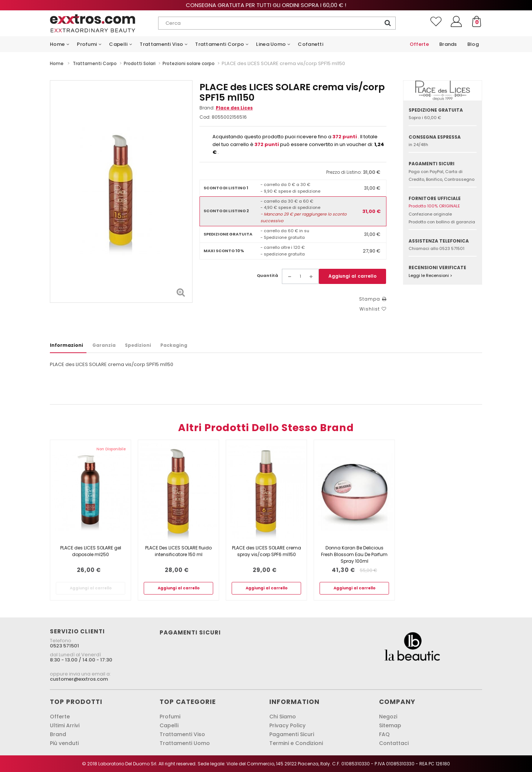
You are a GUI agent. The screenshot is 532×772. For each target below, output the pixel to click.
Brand (58, 734)
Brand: (226, 108)
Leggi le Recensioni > (430, 275)
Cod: (205, 117)
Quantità (267, 275)
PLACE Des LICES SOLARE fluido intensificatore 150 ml (178, 551)
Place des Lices (234, 108)
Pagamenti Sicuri (292, 734)
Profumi (170, 717)
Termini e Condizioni (296, 743)
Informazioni (66, 345)
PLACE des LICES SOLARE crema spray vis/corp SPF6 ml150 (267, 551)
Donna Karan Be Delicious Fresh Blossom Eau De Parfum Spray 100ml (354, 554)
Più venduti (64, 743)
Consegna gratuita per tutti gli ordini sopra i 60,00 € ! (266, 5)
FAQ (384, 734)
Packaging (174, 345)
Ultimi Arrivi (65, 725)
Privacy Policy (287, 725)
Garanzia (104, 345)
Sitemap (390, 725)
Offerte (60, 717)
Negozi (388, 717)
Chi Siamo (283, 717)
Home (57, 63)
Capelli (169, 725)
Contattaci (394, 743)
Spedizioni (138, 345)
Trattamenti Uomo (185, 743)
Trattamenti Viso (182, 734)
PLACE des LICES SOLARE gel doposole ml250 (91, 551)
